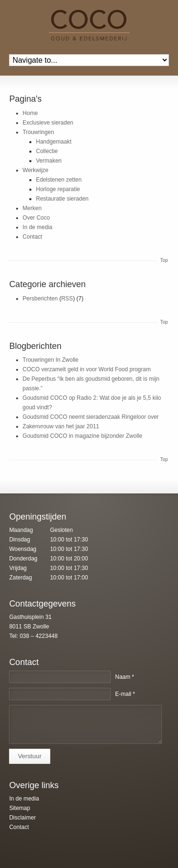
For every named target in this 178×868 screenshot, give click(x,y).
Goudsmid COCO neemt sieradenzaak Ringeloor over (91, 417)
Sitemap (19, 808)
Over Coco (36, 218)
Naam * (124, 677)
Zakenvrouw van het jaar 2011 (61, 426)
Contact (33, 237)
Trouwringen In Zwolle (51, 360)
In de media (38, 227)
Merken (32, 208)
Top (164, 260)
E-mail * (125, 694)
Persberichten (40, 299)
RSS (67, 299)
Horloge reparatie (58, 189)
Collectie (47, 151)
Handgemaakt (54, 142)
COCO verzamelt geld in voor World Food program (87, 369)
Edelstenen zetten (59, 180)
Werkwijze (36, 170)
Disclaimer (22, 818)
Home (30, 113)
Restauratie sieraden (62, 199)
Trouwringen (38, 132)
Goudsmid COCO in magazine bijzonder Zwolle (83, 436)
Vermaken (49, 161)
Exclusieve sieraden (48, 123)
